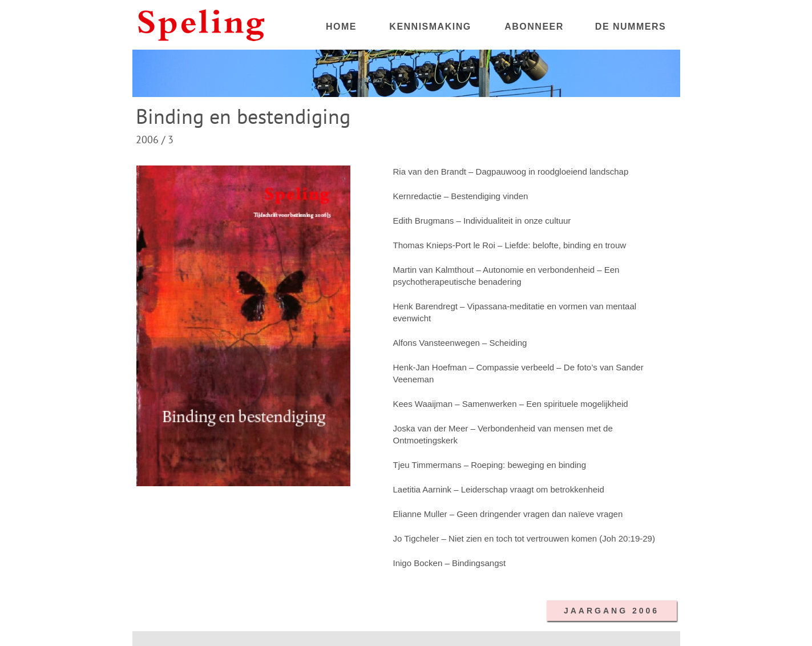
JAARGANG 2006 (611, 611)
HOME (341, 27)
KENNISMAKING (430, 27)
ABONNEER (534, 27)
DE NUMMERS (631, 27)
